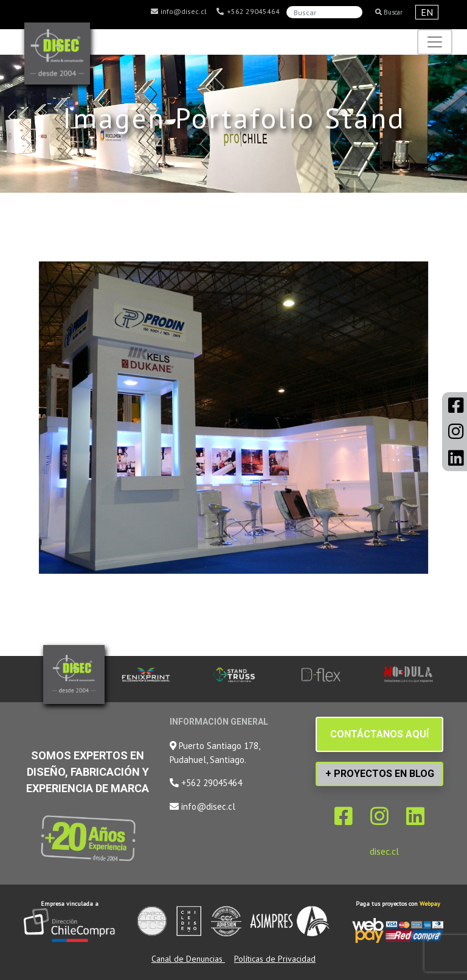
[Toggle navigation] (435, 42)
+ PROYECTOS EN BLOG (380, 774)
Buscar (389, 12)
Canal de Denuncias (188, 959)
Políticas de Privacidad (275, 959)
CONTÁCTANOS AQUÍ (379, 734)
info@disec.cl (178, 12)
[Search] (324, 12)
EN (427, 12)
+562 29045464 (248, 12)
